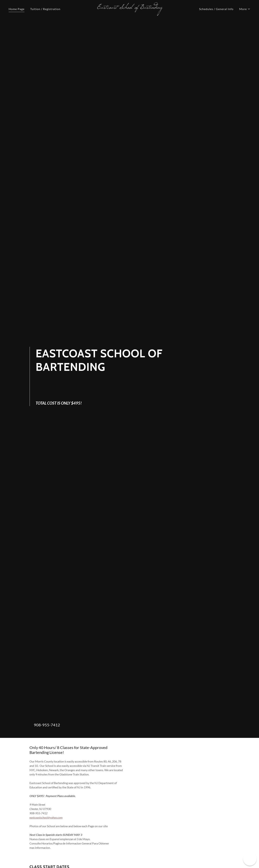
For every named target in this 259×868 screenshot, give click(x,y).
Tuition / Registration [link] (45, 9)
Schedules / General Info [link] (216, 9)
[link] (129, 7)
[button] (245, 9)
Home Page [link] (17, 9)
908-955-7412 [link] (47, 725)
